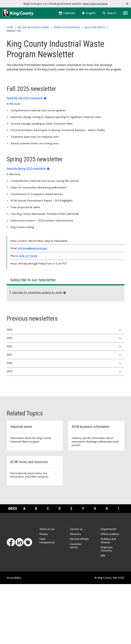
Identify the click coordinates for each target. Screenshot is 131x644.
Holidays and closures (108, 600)
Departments (109, 589)
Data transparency (47, 600)
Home (10, 27)
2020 (64, 423)
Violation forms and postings (26, 119)
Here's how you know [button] (95, 4)
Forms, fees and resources (24, 103)
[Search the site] (110, 13)
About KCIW (16, 92)
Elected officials (79, 599)
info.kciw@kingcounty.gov (33, 308)
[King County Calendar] (67, 13)
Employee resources (107, 609)
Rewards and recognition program (28, 130)
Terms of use (47, 589)
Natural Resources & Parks (33, 27)
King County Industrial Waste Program (31, 81)
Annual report (17, 114)
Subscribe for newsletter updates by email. (37, 352)
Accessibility (14, 638)
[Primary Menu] (125, 13)
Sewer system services (67, 27)
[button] (127, 4)
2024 (64, 390)
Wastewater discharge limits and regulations (34, 108)
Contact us (76, 589)
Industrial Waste (95, 27)
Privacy (44, 594)
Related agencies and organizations (30, 136)
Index (13, 568)
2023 (64, 398)
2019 (64, 432)
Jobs (103, 615)
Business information (21, 97)
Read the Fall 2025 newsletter (25, 158)
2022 (64, 407)
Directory (75, 594)
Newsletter (15, 125)
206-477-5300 (28, 316)
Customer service (76, 606)
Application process (20, 87)
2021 (64, 415)
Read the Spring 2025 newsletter (26, 228)
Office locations (110, 594)
